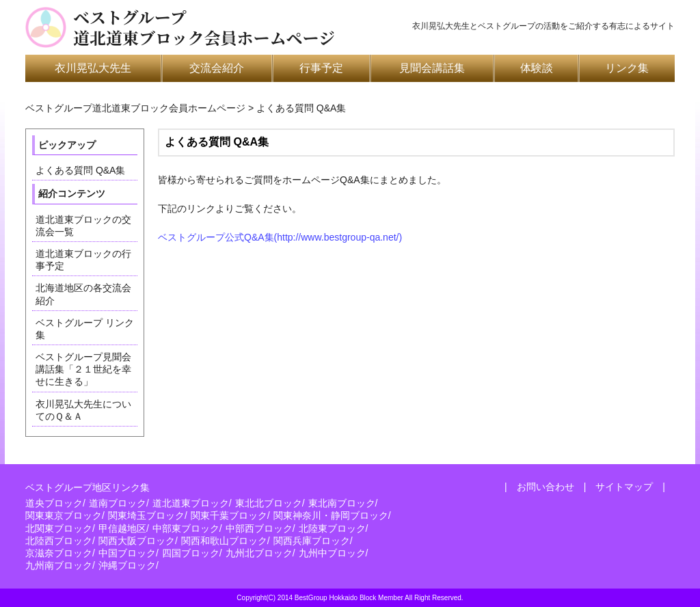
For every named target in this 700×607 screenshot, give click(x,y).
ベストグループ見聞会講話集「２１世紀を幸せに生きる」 (83, 369)
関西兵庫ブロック (312, 541)
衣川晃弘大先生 (93, 68)
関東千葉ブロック (229, 515)
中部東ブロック (186, 528)
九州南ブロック (59, 565)
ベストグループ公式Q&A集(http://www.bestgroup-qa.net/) (280, 237)
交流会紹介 (217, 68)
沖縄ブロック (127, 565)
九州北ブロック (259, 553)
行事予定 (321, 68)
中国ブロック (127, 553)
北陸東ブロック (332, 528)
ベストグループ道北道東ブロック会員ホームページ (204, 27)
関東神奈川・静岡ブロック (331, 515)
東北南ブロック (342, 503)
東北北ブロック (269, 503)
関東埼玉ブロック (146, 515)
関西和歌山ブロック (224, 541)
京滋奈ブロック (59, 553)
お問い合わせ (546, 487)
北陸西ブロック (59, 541)
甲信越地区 (122, 528)
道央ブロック (54, 503)
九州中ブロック (332, 553)
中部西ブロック (259, 528)
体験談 (537, 68)
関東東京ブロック (64, 515)
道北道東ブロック (191, 503)
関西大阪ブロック (137, 541)
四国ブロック (191, 553)
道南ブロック (118, 503)
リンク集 (627, 68)
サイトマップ (624, 487)
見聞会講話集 (432, 68)
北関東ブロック (59, 528)
